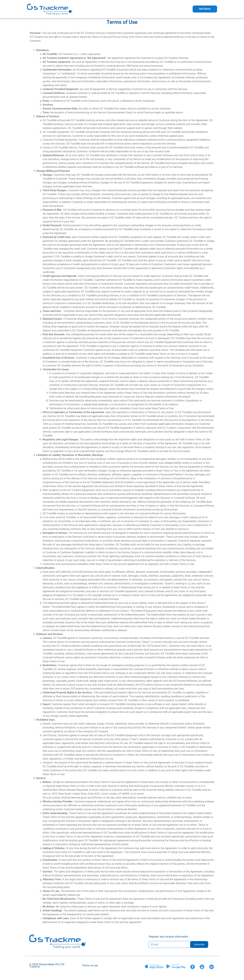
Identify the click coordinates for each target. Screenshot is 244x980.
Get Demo (205, 9)
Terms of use (90, 965)
